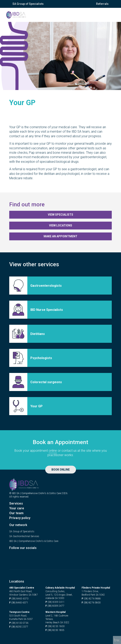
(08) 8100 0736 (19, 623)
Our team (16, 513)
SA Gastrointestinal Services (24, 536)
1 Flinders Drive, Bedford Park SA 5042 (93, 593)
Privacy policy (20, 518)
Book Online (61, 469)
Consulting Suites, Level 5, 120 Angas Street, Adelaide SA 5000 (59, 595)
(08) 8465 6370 (19, 599)
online (53, 451)
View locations (61, 225)
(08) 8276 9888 (91, 599)
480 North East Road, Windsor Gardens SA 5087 (24, 593)
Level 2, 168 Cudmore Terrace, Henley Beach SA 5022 (57, 619)
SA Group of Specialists (28, 4)
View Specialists (61, 215)
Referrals (102, 4)
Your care (17, 508)
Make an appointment (61, 236)
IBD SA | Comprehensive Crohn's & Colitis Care (34, 541)
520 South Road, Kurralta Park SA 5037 (21, 617)
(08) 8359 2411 (55, 602)
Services (16, 503)
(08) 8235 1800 (55, 626)
